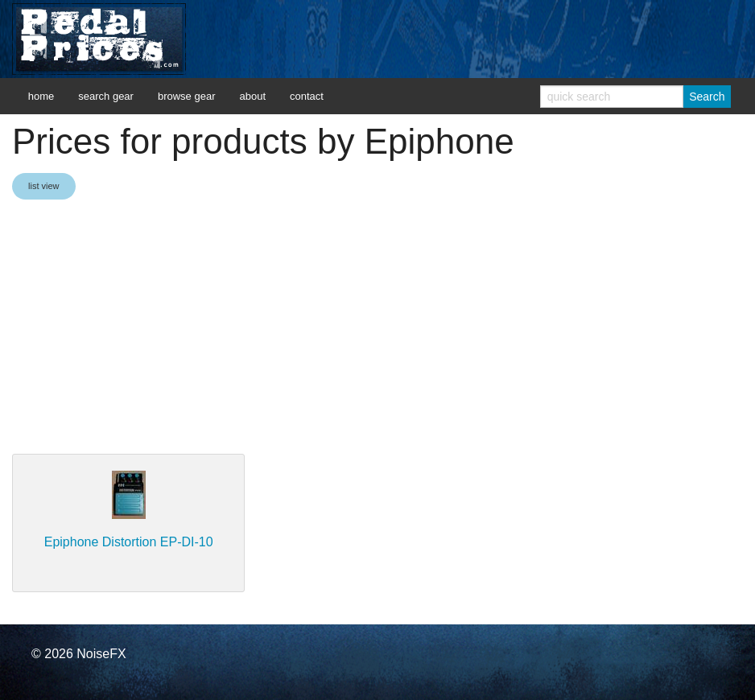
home (41, 96)
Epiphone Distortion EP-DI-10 (129, 542)
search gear (106, 96)
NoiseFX (101, 654)
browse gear (187, 96)
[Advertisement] (377, 328)
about (252, 96)
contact (307, 96)
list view (44, 186)
